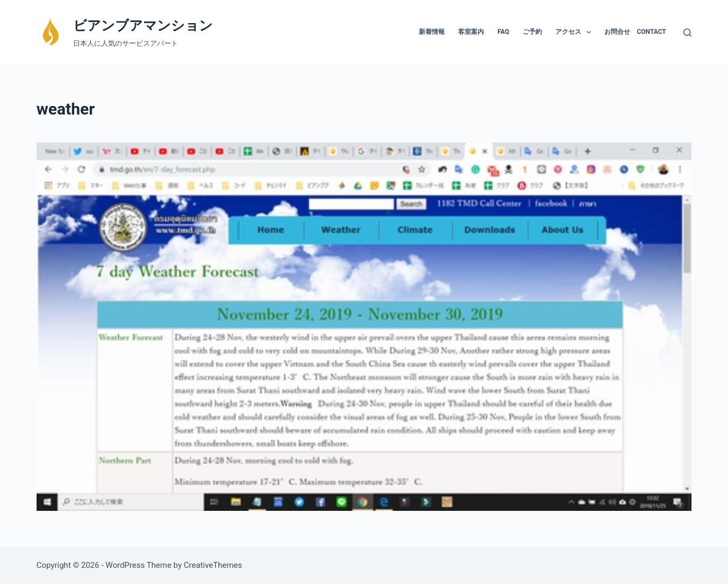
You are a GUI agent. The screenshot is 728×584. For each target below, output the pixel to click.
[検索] (687, 33)
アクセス (575, 32)
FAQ (503, 32)
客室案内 (471, 32)
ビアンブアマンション (143, 26)
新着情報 (432, 32)
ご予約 (532, 32)
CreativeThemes (213, 565)
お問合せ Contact (635, 32)
